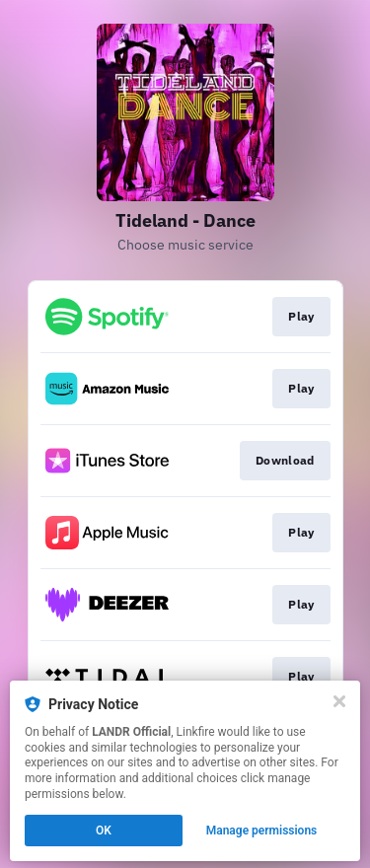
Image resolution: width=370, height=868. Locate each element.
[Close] (339, 701)
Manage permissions (262, 831)
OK (104, 831)
